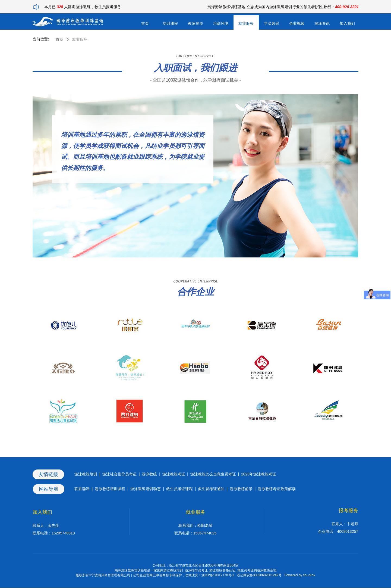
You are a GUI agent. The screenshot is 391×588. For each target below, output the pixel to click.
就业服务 (80, 40)
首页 (59, 40)
